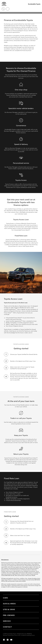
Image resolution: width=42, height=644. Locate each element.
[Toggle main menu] (39, 9)
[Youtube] (11, 640)
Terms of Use (17, 635)
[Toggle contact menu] (36, 615)
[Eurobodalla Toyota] (4, 4)
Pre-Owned (9, 615)
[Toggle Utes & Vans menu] (36, 609)
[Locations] (8, 9)
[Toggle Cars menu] (36, 598)
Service (7, 621)
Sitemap (5, 635)
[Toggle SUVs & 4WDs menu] (36, 603)
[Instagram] (8, 640)
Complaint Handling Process (28, 635)
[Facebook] (4, 640)
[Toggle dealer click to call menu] (3, 9)
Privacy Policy (11, 635)
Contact (7, 627)
